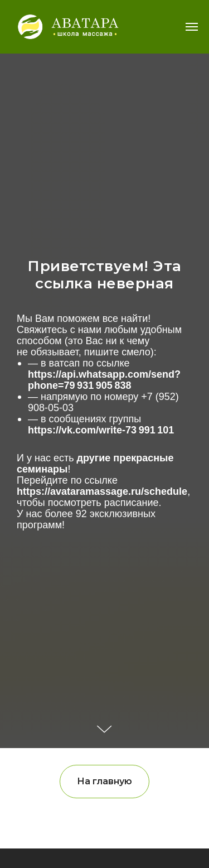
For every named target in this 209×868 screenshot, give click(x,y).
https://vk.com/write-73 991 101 (101, 430)
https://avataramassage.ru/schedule (102, 491)
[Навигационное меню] (192, 27)
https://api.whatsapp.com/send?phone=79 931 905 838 (104, 380)
